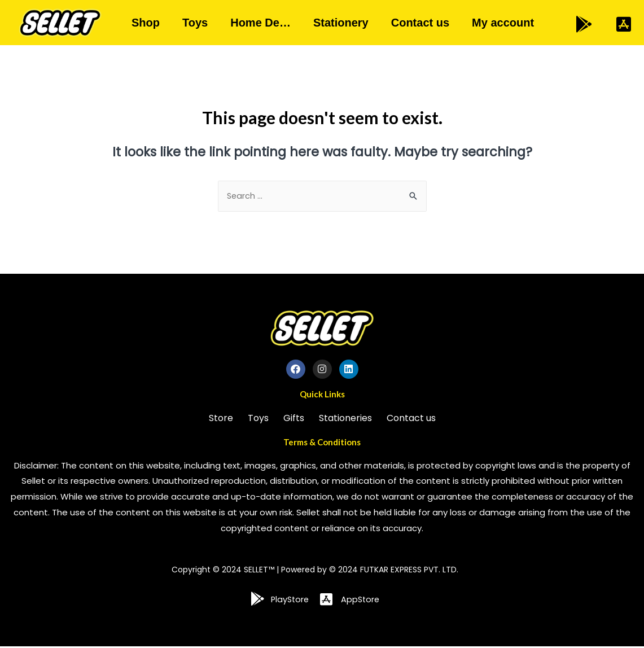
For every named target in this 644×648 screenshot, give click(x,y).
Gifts (294, 419)
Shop (146, 23)
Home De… (260, 23)
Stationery (341, 23)
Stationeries (345, 419)
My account (503, 23)
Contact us (420, 23)
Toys (195, 23)
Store (221, 419)
